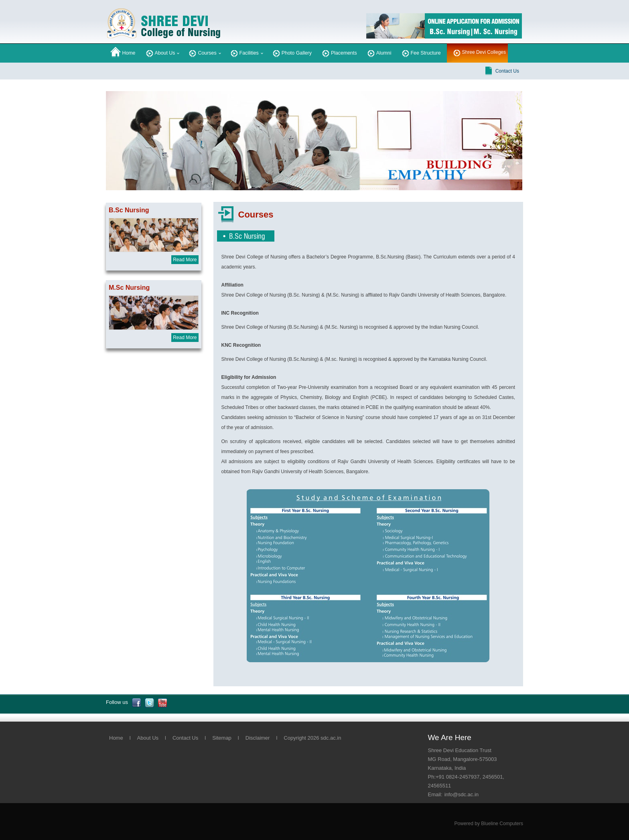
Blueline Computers (502, 824)
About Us (160, 52)
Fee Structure (421, 52)
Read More (185, 260)
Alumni (379, 52)
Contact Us (507, 71)
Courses (202, 52)
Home (123, 52)
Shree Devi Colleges (484, 52)
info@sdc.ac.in (462, 794)
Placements (339, 52)
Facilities (244, 52)
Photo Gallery (291, 52)
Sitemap (222, 738)
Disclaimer (258, 738)
